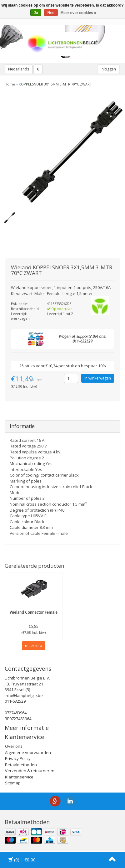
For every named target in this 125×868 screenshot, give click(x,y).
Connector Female (34, 612)
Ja (36, 13)
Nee (51, 13)
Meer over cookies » (78, 13)
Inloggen (108, 69)
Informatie (22, 426)
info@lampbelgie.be (24, 695)
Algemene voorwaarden (28, 752)
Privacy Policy (18, 758)
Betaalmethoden (21, 765)
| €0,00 (22, 860)
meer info (34, 646)
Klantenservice (19, 777)
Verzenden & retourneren (30, 771)
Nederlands (19, 69)
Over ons (14, 746)
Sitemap (13, 783)
